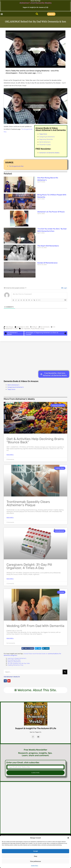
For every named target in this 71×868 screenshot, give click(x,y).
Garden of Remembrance (47, 263)
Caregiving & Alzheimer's (16, 387)
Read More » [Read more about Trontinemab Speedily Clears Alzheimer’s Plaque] (10, 518)
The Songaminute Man (16, 166)
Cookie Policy (35, 866)
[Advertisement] (35, 356)
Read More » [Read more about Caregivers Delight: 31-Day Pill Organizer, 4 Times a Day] (10, 579)
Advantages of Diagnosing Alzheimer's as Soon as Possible (46, 333)
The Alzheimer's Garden (11, 333)
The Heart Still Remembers (48, 246)
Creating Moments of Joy (15, 665)
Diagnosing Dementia (46, 139)
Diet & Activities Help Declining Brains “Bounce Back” (35, 441)
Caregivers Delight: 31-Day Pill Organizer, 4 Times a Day (29, 566)
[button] (68, 838)
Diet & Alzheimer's (13, 385)
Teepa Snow (11, 389)
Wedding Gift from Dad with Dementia (35, 626)
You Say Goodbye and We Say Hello (19, 663)
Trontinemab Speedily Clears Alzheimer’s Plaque (28, 503)
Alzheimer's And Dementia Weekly (36, 3)
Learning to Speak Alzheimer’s (17, 658)
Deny (36, 856)
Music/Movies (35, 329)
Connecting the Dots (14, 660)
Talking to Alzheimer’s (14, 662)
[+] (39, 300)
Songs (42, 329)
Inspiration (27, 329)
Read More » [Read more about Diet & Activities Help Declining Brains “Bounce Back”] (10, 455)
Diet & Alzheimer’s (45, 142)
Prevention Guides (45, 145)
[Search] (65, 672)
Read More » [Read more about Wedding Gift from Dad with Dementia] (10, 638)
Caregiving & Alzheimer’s (47, 137)
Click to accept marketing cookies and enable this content (35, 106)
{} (37, 300)
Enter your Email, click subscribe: (23, 763)
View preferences (35, 861)
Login (64, 288)
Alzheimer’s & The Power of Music (51, 212)
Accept (36, 851)
